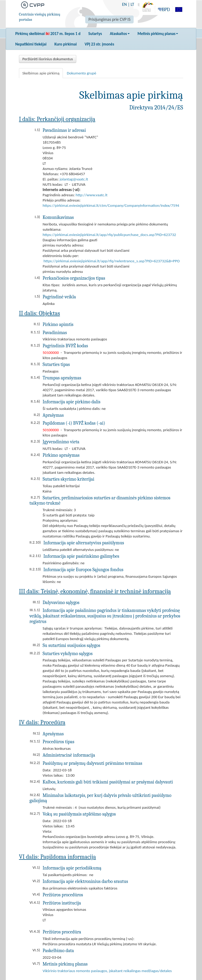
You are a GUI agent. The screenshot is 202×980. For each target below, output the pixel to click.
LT (132, 4)
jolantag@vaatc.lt (74, 179)
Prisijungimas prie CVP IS (109, 19)
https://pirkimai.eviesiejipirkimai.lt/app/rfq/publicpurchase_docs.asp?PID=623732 (109, 235)
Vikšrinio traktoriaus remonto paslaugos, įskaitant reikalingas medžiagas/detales (107, 971)
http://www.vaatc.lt (92, 195)
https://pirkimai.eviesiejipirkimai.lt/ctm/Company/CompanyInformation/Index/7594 (111, 205)
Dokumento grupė (82, 73)
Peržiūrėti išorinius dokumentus (48, 59)
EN (124, 4)
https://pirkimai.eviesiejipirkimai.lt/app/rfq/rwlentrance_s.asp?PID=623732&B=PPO (112, 261)
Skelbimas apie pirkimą (41, 73)
